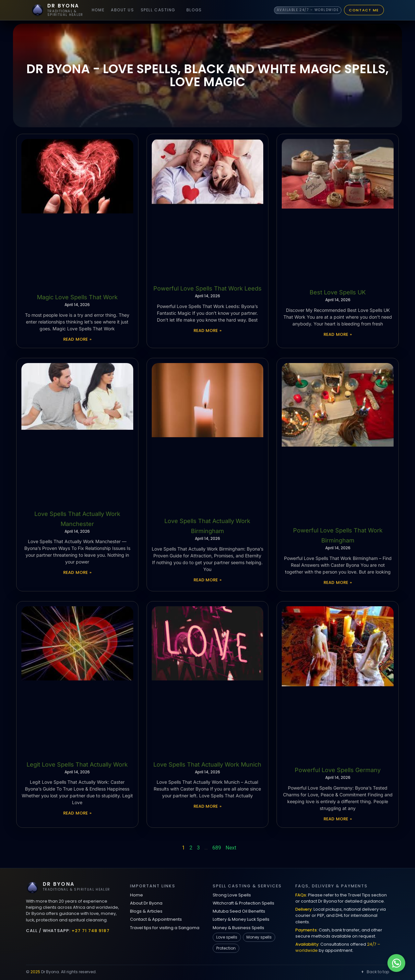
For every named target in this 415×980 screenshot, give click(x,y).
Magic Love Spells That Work (77, 297)
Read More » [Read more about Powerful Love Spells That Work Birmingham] (338, 582)
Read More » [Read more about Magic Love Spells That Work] (77, 339)
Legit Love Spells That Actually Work (77, 764)
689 (217, 848)
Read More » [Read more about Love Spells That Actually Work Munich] (208, 806)
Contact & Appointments (156, 919)
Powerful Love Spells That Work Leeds (207, 288)
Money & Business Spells (238, 928)
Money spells (259, 937)
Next (231, 848)
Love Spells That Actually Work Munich (207, 764)
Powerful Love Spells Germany (338, 770)
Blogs (194, 10)
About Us (122, 10)
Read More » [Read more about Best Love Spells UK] (338, 334)
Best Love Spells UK (338, 292)
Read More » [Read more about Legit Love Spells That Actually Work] (77, 813)
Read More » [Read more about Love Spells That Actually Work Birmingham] (208, 580)
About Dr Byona (146, 903)
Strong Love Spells (232, 895)
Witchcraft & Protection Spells (243, 903)
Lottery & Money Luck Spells (241, 919)
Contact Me (364, 10)
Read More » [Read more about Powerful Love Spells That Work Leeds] (208, 330)
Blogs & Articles (146, 911)
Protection (226, 948)
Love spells (227, 937)
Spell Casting (158, 10)
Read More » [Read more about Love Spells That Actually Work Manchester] (77, 572)
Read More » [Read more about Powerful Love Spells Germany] (338, 819)
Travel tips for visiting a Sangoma (165, 928)
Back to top (375, 972)
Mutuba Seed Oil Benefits (239, 911)
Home (98, 10)
